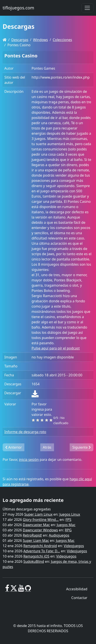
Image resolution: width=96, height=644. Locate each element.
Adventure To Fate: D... (42, 551)
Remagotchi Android (40, 546)
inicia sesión (29, 460)
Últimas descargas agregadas (27, 509)
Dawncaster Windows (40, 530)
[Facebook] (7, 590)
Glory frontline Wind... (41, 520)
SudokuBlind (34, 561)
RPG (68, 530)
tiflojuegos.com (18, 8)
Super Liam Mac (36, 541)
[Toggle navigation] (87, 8)
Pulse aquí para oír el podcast (56, 348)
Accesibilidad (77, 589)
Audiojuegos (59, 535)
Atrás (47, 447)
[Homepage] (5, 40)
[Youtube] (21, 590)
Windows (40, 40)
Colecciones (62, 40)
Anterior (13, 447)
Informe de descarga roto (25, 432)
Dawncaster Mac (36, 525)
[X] (14, 590)
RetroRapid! (32, 535)
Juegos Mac (66, 525)
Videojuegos (74, 546)
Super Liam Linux (39, 514)
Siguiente (82, 447)
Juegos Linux (70, 514)
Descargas (20, 40)
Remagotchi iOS (36, 556)
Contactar (79, 598)
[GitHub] (28, 590)
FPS (68, 520)
